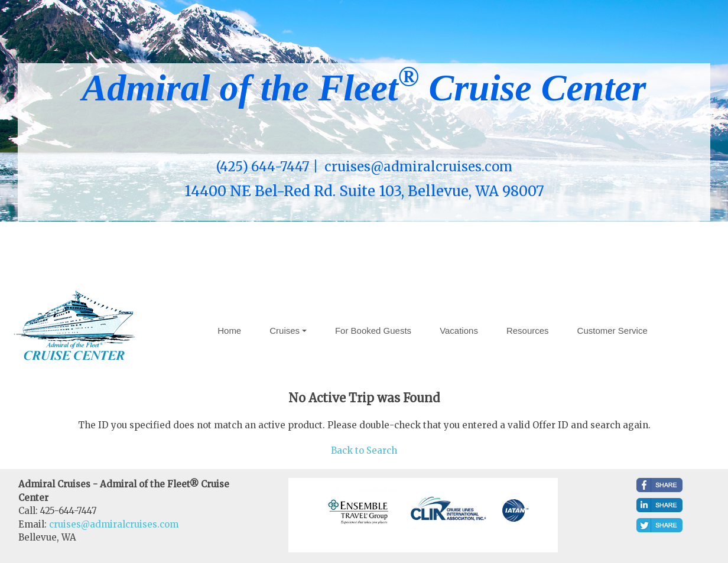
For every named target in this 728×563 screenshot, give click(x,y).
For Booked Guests (373, 331)
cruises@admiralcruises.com (114, 524)
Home (229, 331)
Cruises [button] (285, 331)
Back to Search (364, 450)
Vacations (459, 331)
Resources (528, 331)
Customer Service (612, 331)
